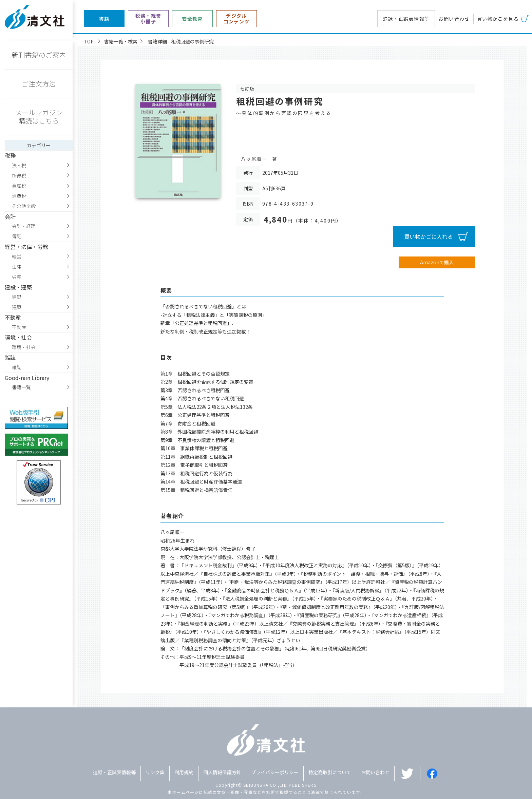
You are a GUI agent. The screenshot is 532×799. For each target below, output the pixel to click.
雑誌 (17, 367)
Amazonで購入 (437, 262)
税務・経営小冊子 (148, 19)
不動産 (19, 327)
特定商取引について (330, 772)
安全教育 (192, 19)
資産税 (19, 186)
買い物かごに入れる (429, 236)
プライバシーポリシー (275, 772)
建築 (17, 307)
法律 (17, 267)
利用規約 (184, 772)
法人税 (19, 165)
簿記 (17, 236)
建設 (17, 297)
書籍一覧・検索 (121, 41)
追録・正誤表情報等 (406, 19)
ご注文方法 (39, 84)
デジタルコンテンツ (237, 19)
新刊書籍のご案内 (39, 55)
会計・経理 (24, 226)
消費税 (19, 196)
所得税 (19, 175)
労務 (17, 277)
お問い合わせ (454, 19)
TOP (89, 41)
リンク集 (155, 772)
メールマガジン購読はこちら (39, 117)
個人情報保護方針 (222, 772)
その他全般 (24, 206)
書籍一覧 (21, 387)
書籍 (104, 19)
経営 (17, 256)
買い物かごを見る (498, 19)
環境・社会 (24, 347)
